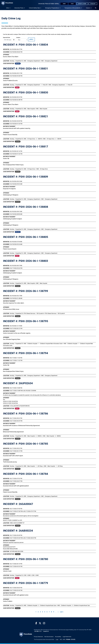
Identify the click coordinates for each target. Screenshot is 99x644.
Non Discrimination (49, 637)
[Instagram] (44, 623)
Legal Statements (67, 637)
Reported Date (7, 37)
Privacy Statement (38, 637)
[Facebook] (36, 623)
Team (72, 4)
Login (57, 640)
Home (64, 4)
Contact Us (46, 631)
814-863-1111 (38, 631)
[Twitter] (40, 623)
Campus (18, 37)
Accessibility (58, 637)
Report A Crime (82, 4)
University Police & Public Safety (48, 4)
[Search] (96, 8)
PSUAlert (93, 4)
